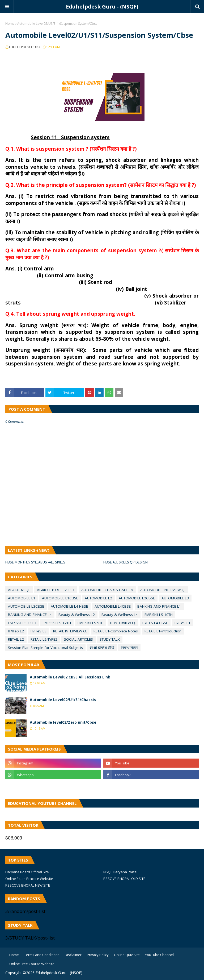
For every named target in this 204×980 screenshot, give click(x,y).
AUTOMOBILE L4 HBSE (69, 606)
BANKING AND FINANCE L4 (30, 615)
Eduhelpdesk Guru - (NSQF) (102, 7)
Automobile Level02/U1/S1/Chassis (63, 700)
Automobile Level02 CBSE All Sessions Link (70, 677)
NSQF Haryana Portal (120, 872)
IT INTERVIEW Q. (123, 623)
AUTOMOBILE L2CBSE (137, 598)
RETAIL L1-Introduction (163, 631)
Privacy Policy (98, 955)
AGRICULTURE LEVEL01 (56, 590)
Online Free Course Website (32, 964)
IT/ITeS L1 (182, 623)
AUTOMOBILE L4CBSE (113, 606)
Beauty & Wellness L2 (77, 615)
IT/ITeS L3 (39, 631)
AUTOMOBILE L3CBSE (26, 606)
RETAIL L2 (16, 639)
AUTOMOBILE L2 (98, 598)
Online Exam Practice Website (29, 879)
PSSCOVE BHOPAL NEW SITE (28, 885)
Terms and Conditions (42, 955)
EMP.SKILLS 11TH (22, 623)
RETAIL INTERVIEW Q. (70, 631)
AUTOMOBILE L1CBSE (60, 598)
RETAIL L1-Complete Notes (116, 631)
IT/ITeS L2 (16, 631)
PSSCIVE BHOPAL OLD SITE (124, 879)
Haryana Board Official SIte (27, 872)
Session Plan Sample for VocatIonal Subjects (45, 648)
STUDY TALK (110, 639)
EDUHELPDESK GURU (25, 47)
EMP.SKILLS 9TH (91, 623)
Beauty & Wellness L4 (120, 615)
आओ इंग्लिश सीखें (102, 648)
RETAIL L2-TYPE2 (44, 639)
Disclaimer (73, 955)
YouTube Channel (159, 955)
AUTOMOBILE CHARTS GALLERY (107, 590)
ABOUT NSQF (19, 590)
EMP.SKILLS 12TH (57, 623)
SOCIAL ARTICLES (78, 639)
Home (10, 24)
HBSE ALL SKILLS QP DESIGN (126, 562)
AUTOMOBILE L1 (22, 598)
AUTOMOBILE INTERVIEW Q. (163, 590)
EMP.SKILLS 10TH (159, 615)
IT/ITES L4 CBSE (155, 623)
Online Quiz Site (127, 955)
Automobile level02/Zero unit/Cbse (63, 722)
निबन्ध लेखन (129, 648)
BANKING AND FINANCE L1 (159, 606)
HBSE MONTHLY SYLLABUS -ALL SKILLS (35, 562)
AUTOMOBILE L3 (175, 598)
